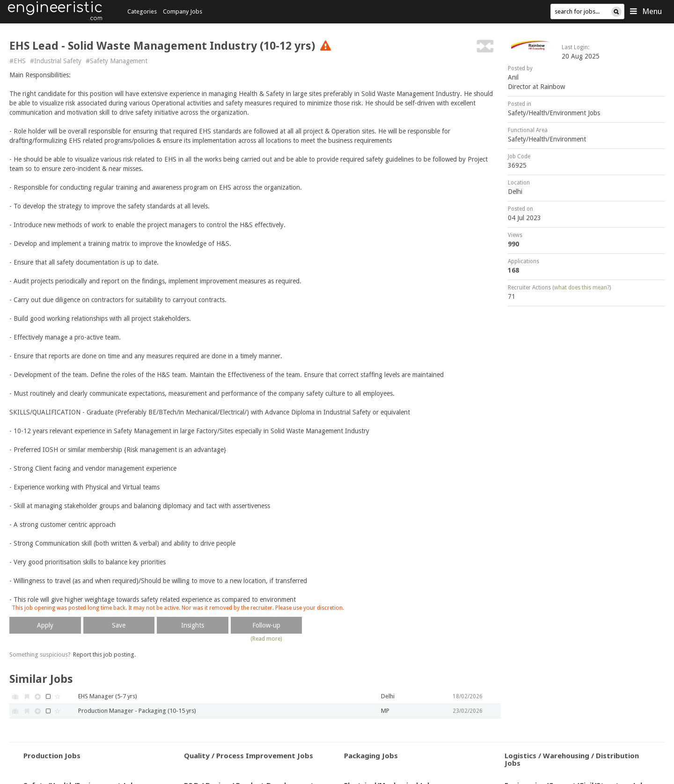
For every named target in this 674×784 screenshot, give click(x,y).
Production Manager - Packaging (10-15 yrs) (137, 711)
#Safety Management (117, 61)
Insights (193, 625)
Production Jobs (52, 755)
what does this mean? (582, 288)
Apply (45, 625)
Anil (513, 77)
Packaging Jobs (371, 755)
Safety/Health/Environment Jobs (554, 113)
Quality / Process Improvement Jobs (249, 755)
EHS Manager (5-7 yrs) (108, 696)
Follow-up (266, 625)
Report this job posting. (104, 655)
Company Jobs (183, 11)
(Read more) (266, 639)
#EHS (18, 61)
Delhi (515, 192)
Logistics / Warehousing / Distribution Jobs (572, 759)
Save (119, 625)
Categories (142, 11)
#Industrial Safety (56, 61)
